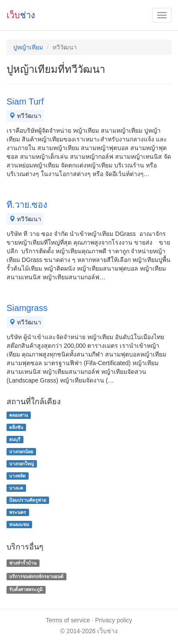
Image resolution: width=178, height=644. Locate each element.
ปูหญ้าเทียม (28, 47)
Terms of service (68, 620)
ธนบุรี (15, 439)
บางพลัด (17, 476)
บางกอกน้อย (21, 451)
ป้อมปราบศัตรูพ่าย (28, 500)
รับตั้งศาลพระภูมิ (26, 590)
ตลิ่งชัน (16, 427)
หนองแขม (19, 524)
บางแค (16, 488)
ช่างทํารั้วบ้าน (23, 563)
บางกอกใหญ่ (21, 464)
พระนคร (18, 512)
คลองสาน (18, 415)
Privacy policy (114, 620)
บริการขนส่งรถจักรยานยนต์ (36, 576)
